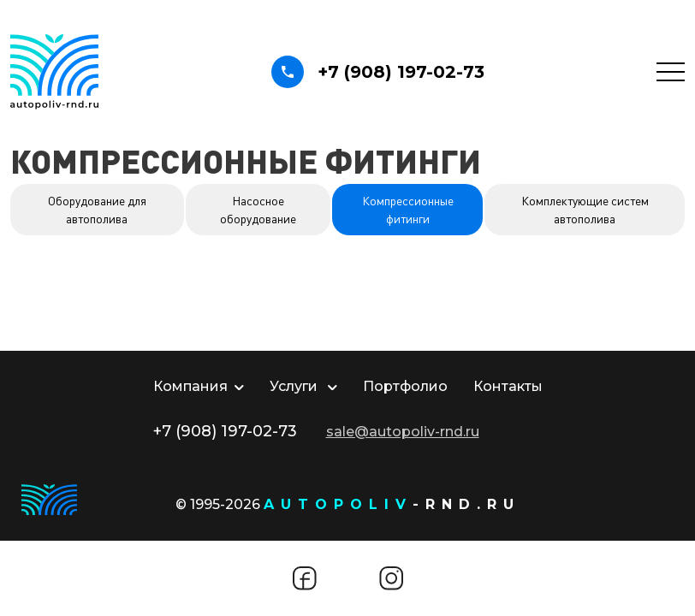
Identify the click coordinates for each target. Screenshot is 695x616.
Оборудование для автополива (97, 210)
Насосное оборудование (258, 210)
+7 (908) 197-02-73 (378, 72)
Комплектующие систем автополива (585, 210)
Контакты (508, 386)
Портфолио (405, 386)
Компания (199, 386)
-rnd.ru (392, 504)
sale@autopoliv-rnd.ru (403, 432)
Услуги (303, 386)
